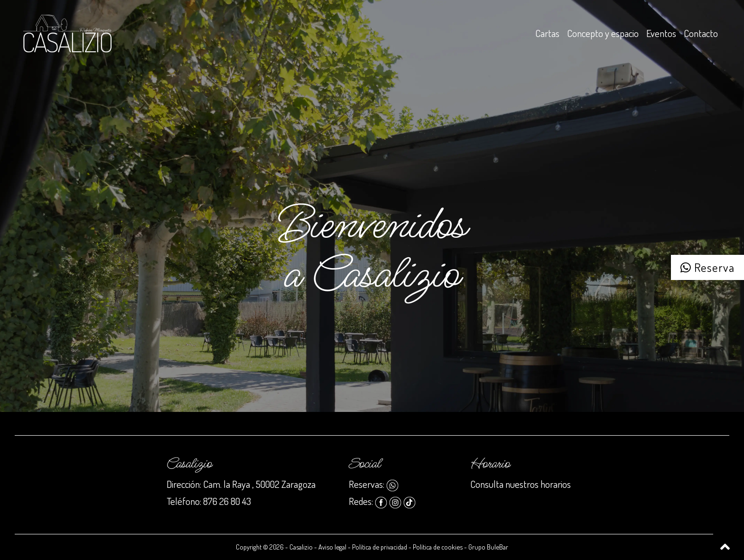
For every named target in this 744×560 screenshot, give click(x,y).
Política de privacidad (380, 547)
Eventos (661, 33)
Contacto (701, 33)
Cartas (547, 33)
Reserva (707, 267)
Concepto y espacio (603, 33)
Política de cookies (438, 547)
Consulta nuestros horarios (521, 484)
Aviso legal (332, 547)
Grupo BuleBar (488, 547)
